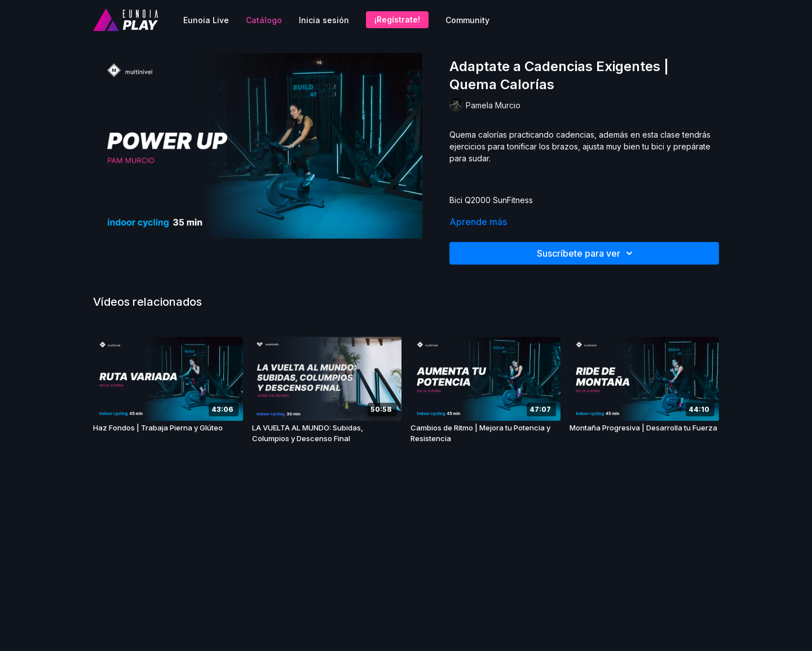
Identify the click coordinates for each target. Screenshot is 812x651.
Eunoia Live (206, 20)
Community (467, 20)
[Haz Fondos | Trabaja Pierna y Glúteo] (168, 428)
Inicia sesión (324, 20)
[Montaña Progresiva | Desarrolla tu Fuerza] (645, 428)
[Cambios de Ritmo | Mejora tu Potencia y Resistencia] (486, 434)
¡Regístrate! (397, 19)
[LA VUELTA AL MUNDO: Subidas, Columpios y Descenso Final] (327, 434)
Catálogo (264, 20)
